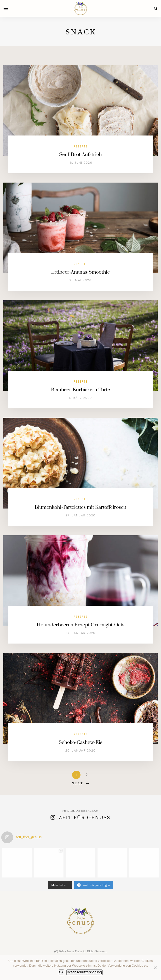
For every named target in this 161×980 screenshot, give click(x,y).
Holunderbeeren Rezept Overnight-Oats (80, 625)
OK (61, 972)
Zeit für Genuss (84, 817)
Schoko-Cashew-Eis (80, 742)
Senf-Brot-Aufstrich (80, 155)
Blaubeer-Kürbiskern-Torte (80, 390)
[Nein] (155, 968)
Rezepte (80, 146)
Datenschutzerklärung (84, 972)
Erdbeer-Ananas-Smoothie (81, 272)
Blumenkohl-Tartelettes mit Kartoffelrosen (81, 507)
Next (77, 783)
